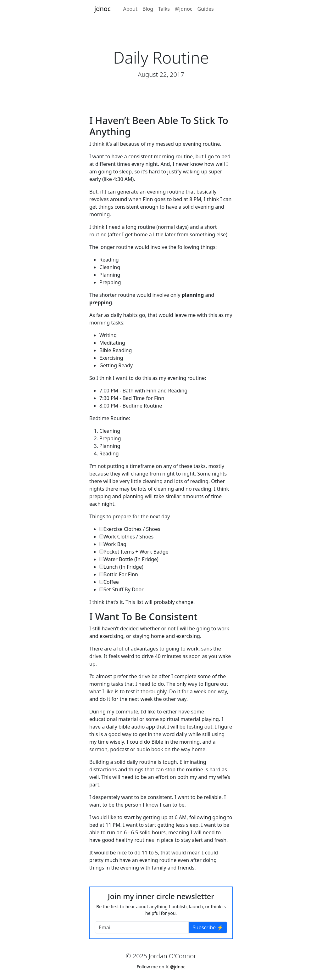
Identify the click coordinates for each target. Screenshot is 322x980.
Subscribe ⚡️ (208, 927)
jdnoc (103, 9)
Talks (164, 9)
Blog (148, 9)
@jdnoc (184, 9)
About (130, 9)
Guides (206, 9)
